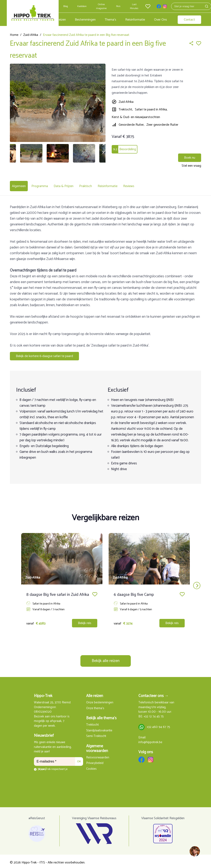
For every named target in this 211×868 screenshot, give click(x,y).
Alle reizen (59, 20)
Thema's (110, 20)
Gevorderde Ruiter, (132, 125)
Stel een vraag (191, 166)
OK (79, 759)
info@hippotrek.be (150, 740)
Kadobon (82, 6)
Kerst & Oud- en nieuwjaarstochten (136, 117)
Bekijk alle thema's (101, 716)
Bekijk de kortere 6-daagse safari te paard (44, 354)
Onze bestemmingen (100, 700)
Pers (118, 6)
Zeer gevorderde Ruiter (162, 125)
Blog (66, 6)
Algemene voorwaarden (97, 746)
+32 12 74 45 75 (154, 714)
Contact (189, 20)
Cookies (91, 767)
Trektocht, (126, 110)
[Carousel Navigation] (105, 583)
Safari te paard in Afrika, (151, 110)
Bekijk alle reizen (106, 658)
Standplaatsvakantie (99, 728)
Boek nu (190, 158)
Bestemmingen (85, 20)
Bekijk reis (85, 621)
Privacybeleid (95, 761)
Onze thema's (95, 706)
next (197, 583)
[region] (195, 852)
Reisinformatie (135, 20)
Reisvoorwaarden (98, 755)
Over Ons (161, 20)
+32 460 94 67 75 (158, 725)
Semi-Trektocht (96, 734)
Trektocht (92, 722)
